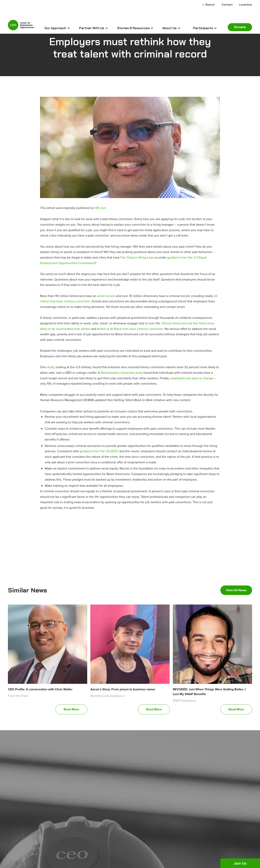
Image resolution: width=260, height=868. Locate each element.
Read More (71, 709)
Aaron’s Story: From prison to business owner (123, 689)
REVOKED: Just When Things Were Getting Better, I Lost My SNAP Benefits (209, 692)
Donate (240, 27)
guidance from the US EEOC (99, 451)
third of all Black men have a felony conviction (131, 329)
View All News (236, 590)
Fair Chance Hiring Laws (137, 257)
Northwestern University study (122, 373)
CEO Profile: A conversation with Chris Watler (40, 689)
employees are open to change (192, 378)
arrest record (106, 296)
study (50, 367)
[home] (21, 27)
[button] (57, 28)
